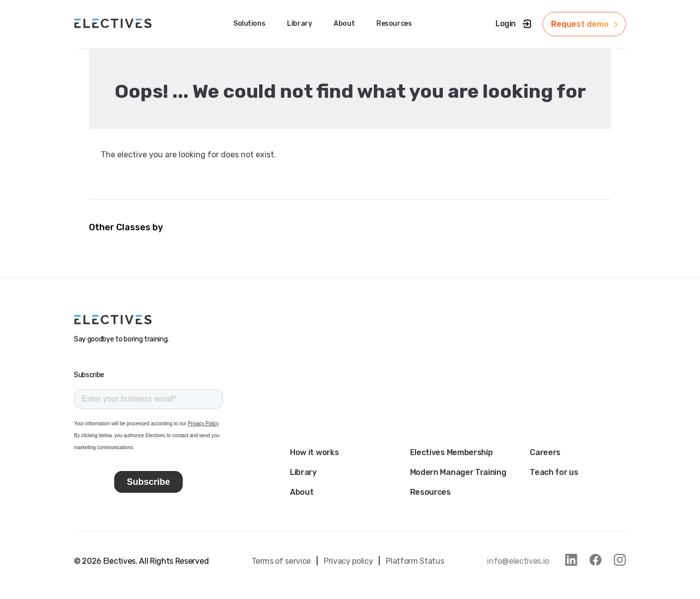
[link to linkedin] (571, 560)
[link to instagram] (620, 560)
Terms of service (281, 561)
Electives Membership (452, 452)
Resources (430, 492)
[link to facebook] (595, 560)
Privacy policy (349, 561)
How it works (314, 452)
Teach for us (554, 472)
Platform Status (415, 561)
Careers (545, 452)
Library (303, 472)
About (302, 492)
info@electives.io (518, 561)
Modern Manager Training (458, 472)
